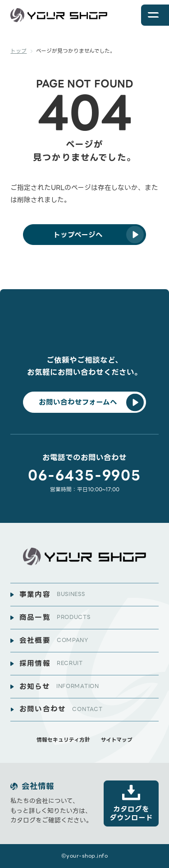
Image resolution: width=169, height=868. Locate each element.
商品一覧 (55, 617)
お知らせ (59, 686)
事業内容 (52, 594)
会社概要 (54, 640)
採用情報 (51, 663)
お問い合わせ (61, 709)
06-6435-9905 (84, 476)
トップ (18, 51)
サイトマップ (117, 740)
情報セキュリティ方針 (63, 740)
